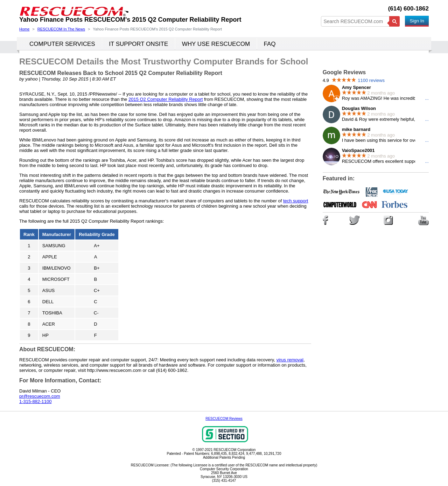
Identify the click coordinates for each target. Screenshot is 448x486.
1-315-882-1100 (36, 401)
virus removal (290, 360)
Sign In (417, 21)
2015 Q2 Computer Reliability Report (166, 99)
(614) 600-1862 (408, 9)
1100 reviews (371, 80)
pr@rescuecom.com (40, 396)
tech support (296, 201)
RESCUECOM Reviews (224, 419)
